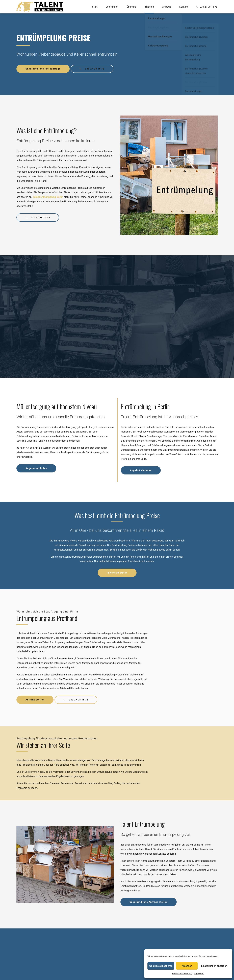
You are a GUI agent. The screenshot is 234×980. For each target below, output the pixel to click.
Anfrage (167, 7)
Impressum (199, 973)
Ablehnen (187, 966)
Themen (149, 7)
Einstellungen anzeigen (214, 966)
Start (95, 7)
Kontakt (184, 7)
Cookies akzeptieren (161, 966)
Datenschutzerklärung (182, 973)
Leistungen (112, 7)
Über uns (131, 7)
